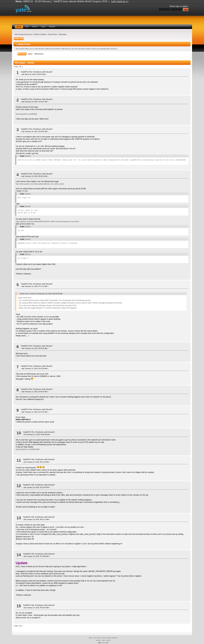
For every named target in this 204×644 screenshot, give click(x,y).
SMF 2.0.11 (92, 638)
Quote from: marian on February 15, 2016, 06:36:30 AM (41, 294)
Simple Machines (112, 638)
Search (35, 27)
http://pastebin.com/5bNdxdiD (28, 449)
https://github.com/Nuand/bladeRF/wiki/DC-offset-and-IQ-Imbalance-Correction (47, 222)
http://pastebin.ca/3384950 (26, 114)
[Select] (28, 156)
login (178, 6)
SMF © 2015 (101, 638)
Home (19, 27)
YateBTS (24, 72)
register (185, 6)
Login (43, 27)
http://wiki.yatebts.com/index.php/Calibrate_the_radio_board (40, 184)
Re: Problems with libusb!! (41, 72)
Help (27, 27)
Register (52, 27)
